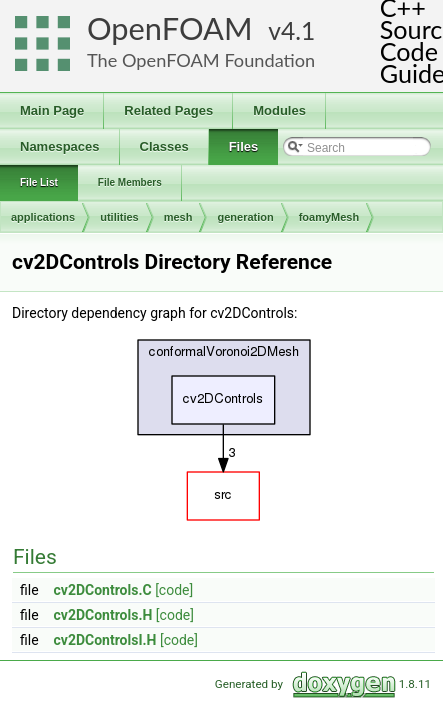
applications (43, 217)
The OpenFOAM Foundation (201, 60)
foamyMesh (329, 217)
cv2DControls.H (103, 615)
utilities (119, 217)
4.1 (298, 30)
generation (245, 217)
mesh (178, 217)
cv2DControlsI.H (105, 640)
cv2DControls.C (103, 590)
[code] (174, 590)
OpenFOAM (170, 28)
